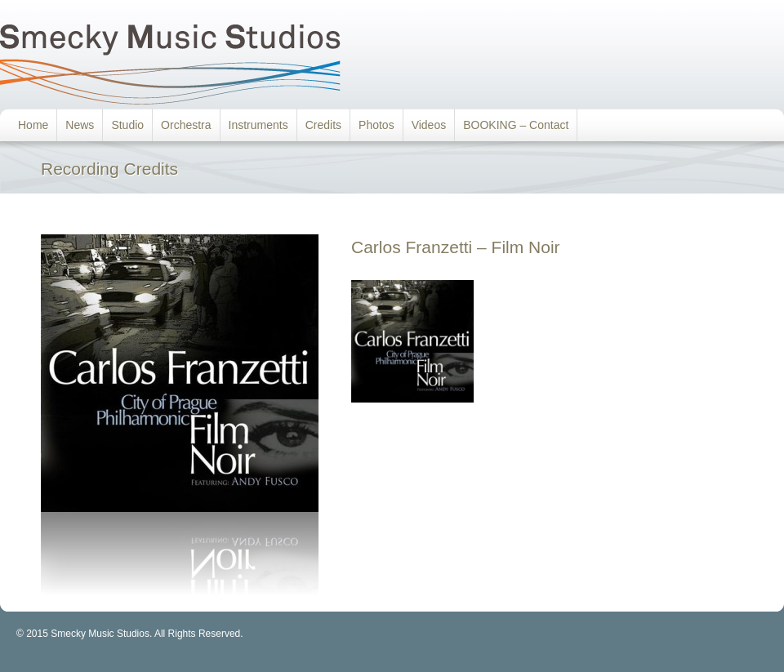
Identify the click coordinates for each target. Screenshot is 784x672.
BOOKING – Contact (516, 125)
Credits (323, 125)
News (80, 125)
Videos (429, 125)
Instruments (258, 125)
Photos (376, 125)
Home (33, 125)
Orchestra (186, 125)
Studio (127, 125)
